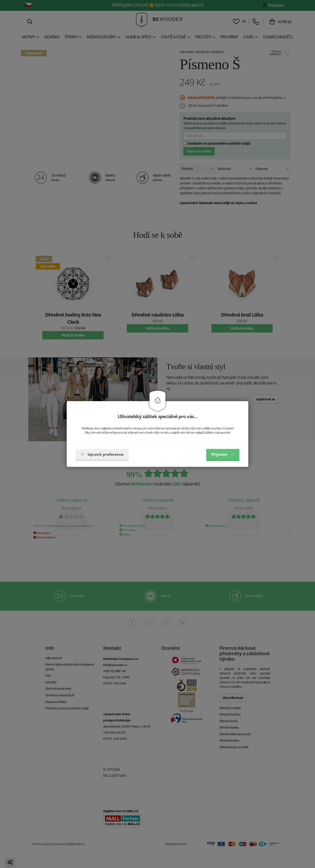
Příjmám (223, 454)
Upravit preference (102, 454)
